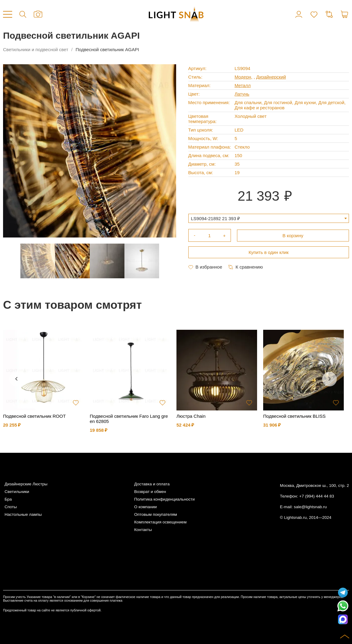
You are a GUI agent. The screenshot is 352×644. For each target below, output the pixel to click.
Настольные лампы (23, 514)
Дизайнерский (271, 77)
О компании (145, 507)
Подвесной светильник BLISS (294, 416)
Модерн (243, 77)
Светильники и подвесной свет (36, 49)
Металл (243, 85)
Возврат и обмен (150, 492)
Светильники (17, 492)
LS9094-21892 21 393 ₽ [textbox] (216, 218)
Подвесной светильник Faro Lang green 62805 (129, 419)
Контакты (143, 530)
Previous (16, 379)
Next (329, 379)
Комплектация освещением (160, 522)
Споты (11, 507)
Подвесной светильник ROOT (34, 416)
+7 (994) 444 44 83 (317, 496)
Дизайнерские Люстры (26, 484)
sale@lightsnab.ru (310, 507)
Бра (8, 499)
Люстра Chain (191, 416)
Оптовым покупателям (156, 514)
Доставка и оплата (152, 484)
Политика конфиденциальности (164, 499)
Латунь (242, 94)
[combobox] (269, 218)
